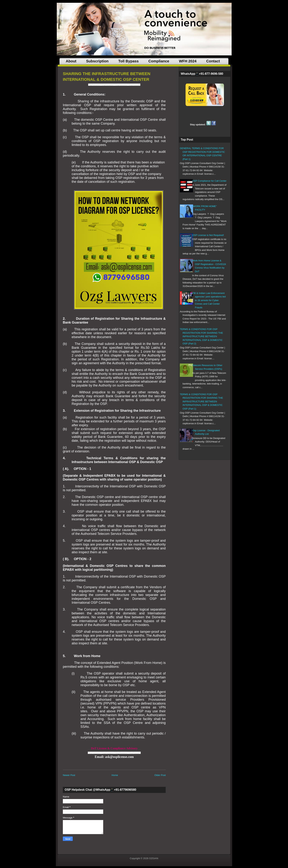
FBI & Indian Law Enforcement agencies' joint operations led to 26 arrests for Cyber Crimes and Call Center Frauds (209, 300)
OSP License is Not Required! (208, 235)
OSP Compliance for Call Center (209, 181)
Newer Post (69, 775)
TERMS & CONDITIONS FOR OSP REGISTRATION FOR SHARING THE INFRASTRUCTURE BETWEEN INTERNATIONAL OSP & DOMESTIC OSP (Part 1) (201, 402)
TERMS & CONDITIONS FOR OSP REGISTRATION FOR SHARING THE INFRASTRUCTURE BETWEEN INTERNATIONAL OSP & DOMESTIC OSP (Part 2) (201, 336)
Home (115, 775)
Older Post (160, 775)
